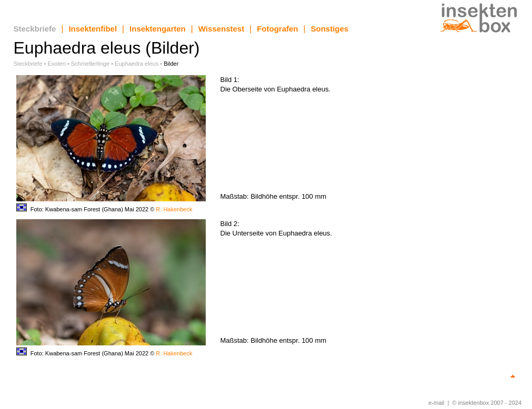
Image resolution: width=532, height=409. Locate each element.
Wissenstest (221, 29)
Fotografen (277, 29)
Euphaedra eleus (137, 64)
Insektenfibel (93, 29)
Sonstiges (330, 29)
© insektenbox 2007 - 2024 (487, 403)
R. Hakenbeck (174, 209)
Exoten (57, 64)
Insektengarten (158, 29)
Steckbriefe (35, 29)
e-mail (436, 403)
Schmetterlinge (90, 64)
